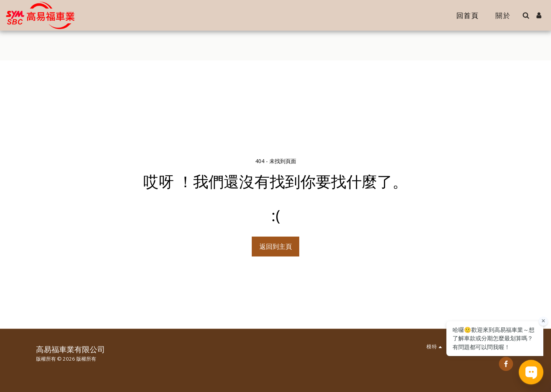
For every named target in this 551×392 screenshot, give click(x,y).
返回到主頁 (276, 246)
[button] (526, 15)
